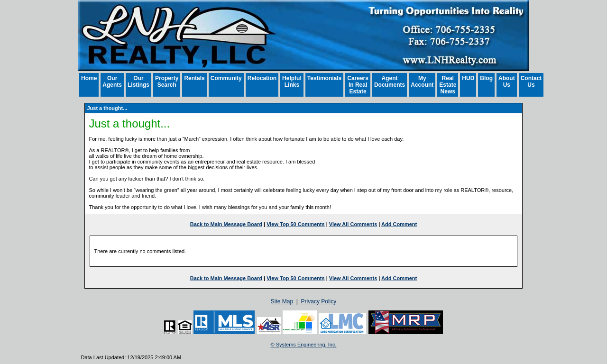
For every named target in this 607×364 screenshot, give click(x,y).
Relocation (262, 78)
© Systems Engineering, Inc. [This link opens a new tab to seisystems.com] (304, 345)
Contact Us (531, 82)
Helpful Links (292, 82)
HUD (468, 78)
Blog (486, 78)
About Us (507, 82)
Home (89, 78)
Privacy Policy (319, 301)
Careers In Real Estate (358, 85)
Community (226, 78)
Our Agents (112, 82)
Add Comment (399, 224)
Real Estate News (448, 85)
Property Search (167, 82)
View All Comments (353, 224)
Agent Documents (390, 82)
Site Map (282, 301)
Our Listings (138, 82)
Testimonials (324, 78)
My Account (422, 82)
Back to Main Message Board (226, 224)
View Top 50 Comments (295, 224)
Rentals (194, 78)
